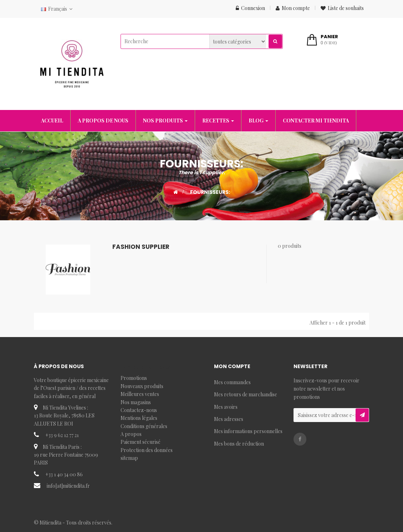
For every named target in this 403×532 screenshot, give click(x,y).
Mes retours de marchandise (246, 394)
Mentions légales (139, 418)
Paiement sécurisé (141, 442)
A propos (131, 434)
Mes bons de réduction (239, 444)
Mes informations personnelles (248, 431)
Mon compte (293, 8)
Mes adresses (229, 419)
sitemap (129, 458)
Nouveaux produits (142, 386)
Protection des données (147, 450)
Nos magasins (136, 402)
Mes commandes (232, 382)
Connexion (250, 8)
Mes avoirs (226, 407)
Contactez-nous (139, 410)
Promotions (134, 378)
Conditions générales (144, 426)
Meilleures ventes (140, 394)
